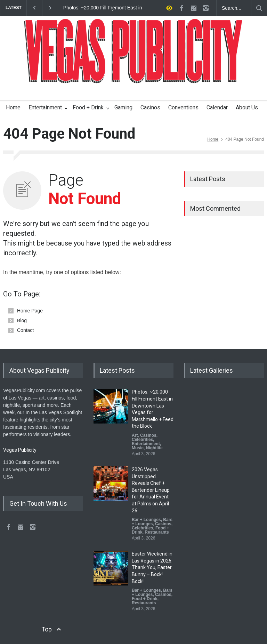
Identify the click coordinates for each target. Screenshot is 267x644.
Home (13, 107)
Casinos (150, 107)
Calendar (217, 107)
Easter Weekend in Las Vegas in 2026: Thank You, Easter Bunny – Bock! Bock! (152, 567)
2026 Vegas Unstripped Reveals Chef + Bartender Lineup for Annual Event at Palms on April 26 (151, 490)
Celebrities (142, 440)
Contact (25, 330)
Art (135, 435)
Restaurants (157, 532)
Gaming (123, 107)
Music (138, 448)
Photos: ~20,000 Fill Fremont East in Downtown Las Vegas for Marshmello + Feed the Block (103, 8)
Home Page (30, 311)
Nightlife (154, 448)
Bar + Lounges (146, 520)
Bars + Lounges (152, 522)
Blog (22, 320)
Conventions (183, 107)
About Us (247, 107)
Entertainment (45, 107)
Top (47, 629)
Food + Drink (88, 107)
